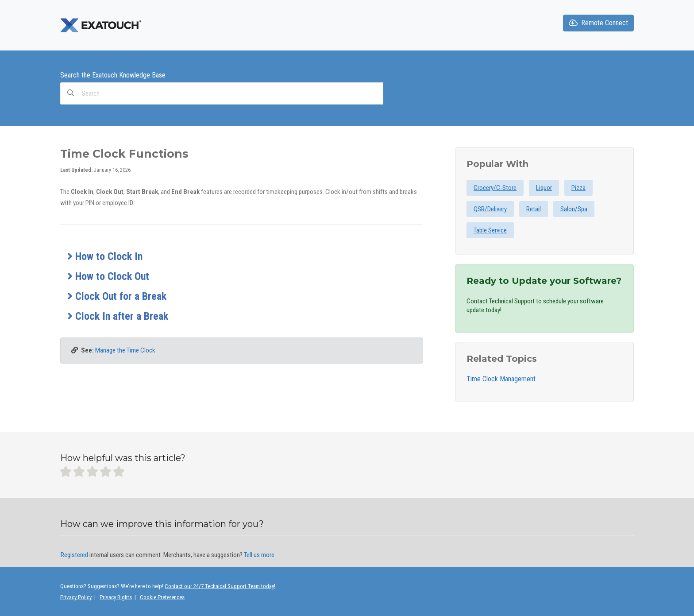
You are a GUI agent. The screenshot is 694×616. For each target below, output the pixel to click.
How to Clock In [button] (105, 256)
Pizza (578, 188)
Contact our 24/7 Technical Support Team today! (220, 586)
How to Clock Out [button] (108, 276)
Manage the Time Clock (125, 350)
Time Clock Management (501, 379)
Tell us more (259, 555)
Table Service (490, 230)
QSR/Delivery (490, 209)
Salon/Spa (574, 209)
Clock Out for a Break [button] (117, 296)
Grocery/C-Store (495, 188)
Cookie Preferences (162, 597)
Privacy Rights (116, 597)
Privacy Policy (76, 597)
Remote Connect (598, 23)
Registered (74, 555)
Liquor (544, 188)
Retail (534, 209)
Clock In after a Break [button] (118, 316)
